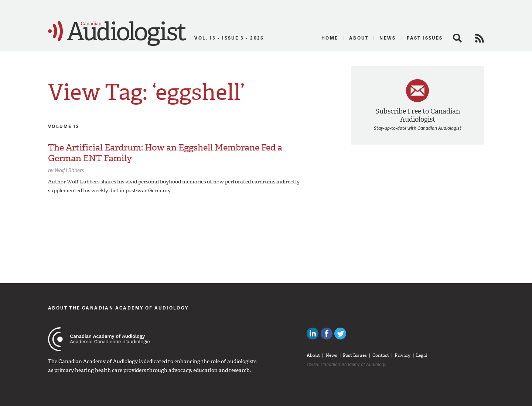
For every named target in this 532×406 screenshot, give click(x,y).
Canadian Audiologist (117, 34)
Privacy (403, 355)
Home (330, 38)
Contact (381, 355)
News (388, 38)
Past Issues (425, 38)
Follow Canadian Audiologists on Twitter (340, 334)
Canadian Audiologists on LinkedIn (313, 334)
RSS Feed (480, 38)
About (359, 38)
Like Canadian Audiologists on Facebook (327, 334)
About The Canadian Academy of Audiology (118, 308)
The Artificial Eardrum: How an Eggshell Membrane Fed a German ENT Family (165, 153)
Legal (422, 355)
